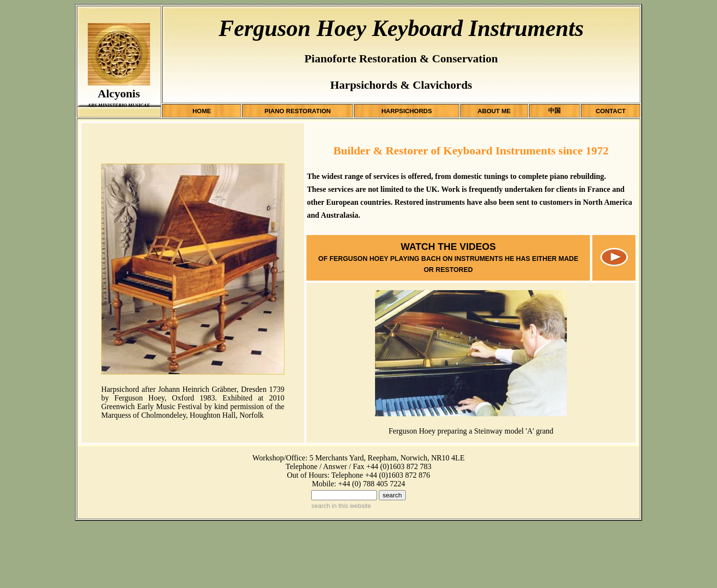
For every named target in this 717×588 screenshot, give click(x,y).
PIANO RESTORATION (298, 111)
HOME (202, 111)
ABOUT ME (494, 111)
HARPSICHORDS (406, 111)
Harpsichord (120, 389)
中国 (554, 111)
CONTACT (611, 111)
